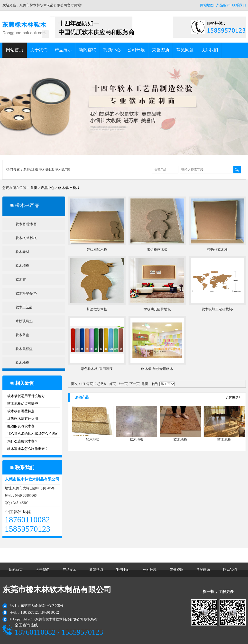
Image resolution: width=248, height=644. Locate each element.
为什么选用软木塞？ (23, 441)
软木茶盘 (22, 335)
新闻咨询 (88, 50)
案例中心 (123, 570)
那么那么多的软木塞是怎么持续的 (33, 434)
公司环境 (136, 50)
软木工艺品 (24, 307)
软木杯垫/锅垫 (26, 293)
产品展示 (223, 5)
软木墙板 (22, 266)
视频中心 (112, 50)
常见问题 (185, 50)
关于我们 (39, 50)
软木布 (21, 280)
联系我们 (239, 5)
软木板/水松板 (69, 188)
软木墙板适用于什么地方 (26, 396)
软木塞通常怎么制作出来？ (28, 449)
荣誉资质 (161, 50)
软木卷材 (22, 252)
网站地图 (207, 5)
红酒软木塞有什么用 (23, 419)
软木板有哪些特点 (21, 411)
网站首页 (15, 50)
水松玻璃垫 (24, 321)
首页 (34, 188)
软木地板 (22, 363)
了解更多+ (233, 397)
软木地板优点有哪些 (23, 404)
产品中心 (48, 188)
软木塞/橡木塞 (26, 224)
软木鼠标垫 (24, 349)
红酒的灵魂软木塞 (21, 426)
